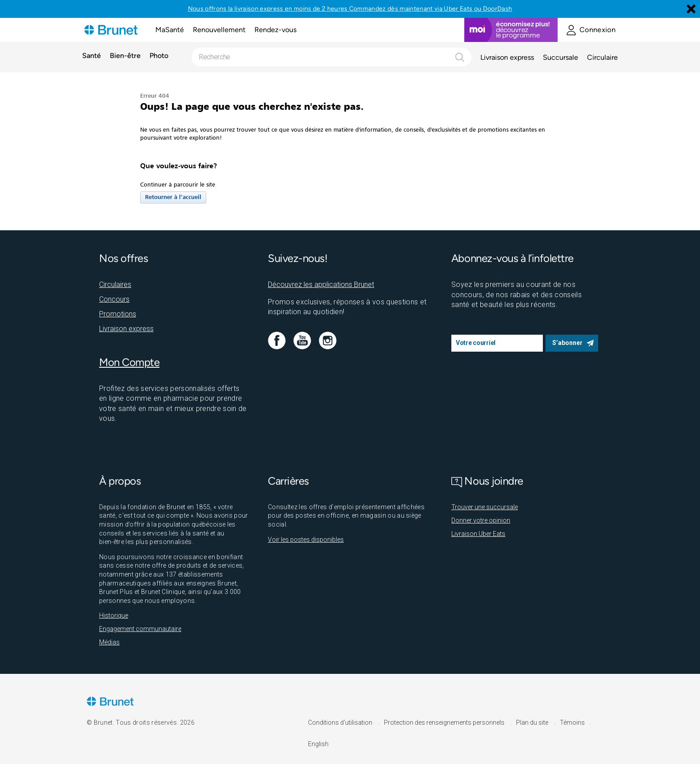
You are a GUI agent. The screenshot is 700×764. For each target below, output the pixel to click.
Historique (114, 615)
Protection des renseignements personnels (445, 722)
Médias (109, 642)
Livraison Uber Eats (478, 534)
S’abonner (567, 343)
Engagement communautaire (140, 629)
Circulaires (115, 284)
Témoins (572, 722)
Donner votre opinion (481, 520)
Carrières (288, 481)
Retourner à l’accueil (173, 197)
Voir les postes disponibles (306, 540)
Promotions (118, 314)
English (318, 744)
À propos (120, 481)
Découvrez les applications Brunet (321, 284)
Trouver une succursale (485, 507)
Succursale (560, 57)
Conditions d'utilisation (341, 722)
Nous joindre (487, 481)
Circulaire (602, 57)
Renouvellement (219, 30)
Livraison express (507, 57)
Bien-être (125, 56)
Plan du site (533, 722)
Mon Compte (129, 362)
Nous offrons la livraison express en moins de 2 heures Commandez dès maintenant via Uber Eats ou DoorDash (350, 9)
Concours (114, 299)
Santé (92, 56)
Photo (159, 56)
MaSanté (170, 30)
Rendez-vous (275, 30)
